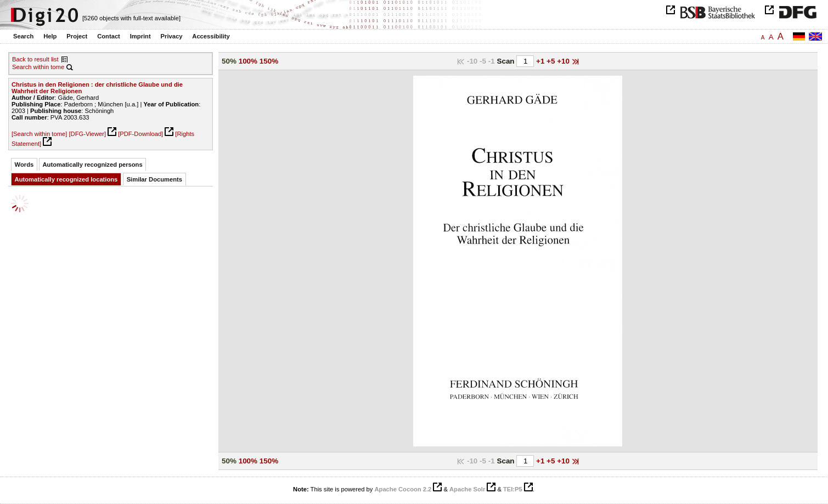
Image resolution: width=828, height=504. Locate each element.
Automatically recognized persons (93, 165)
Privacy (172, 36)
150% (269, 61)
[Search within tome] (39, 134)
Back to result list (35, 59)
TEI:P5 (513, 489)
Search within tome (38, 67)
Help (50, 36)
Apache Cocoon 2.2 (403, 489)
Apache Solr (467, 489)
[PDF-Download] (140, 134)
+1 (541, 61)
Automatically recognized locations (66, 179)
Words (24, 165)
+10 (564, 61)
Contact (109, 36)
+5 (552, 61)
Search (23, 36)
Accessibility (211, 36)
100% (248, 61)
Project (77, 36)
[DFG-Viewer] (87, 134)
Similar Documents (154, 179)
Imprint (140, 36)
